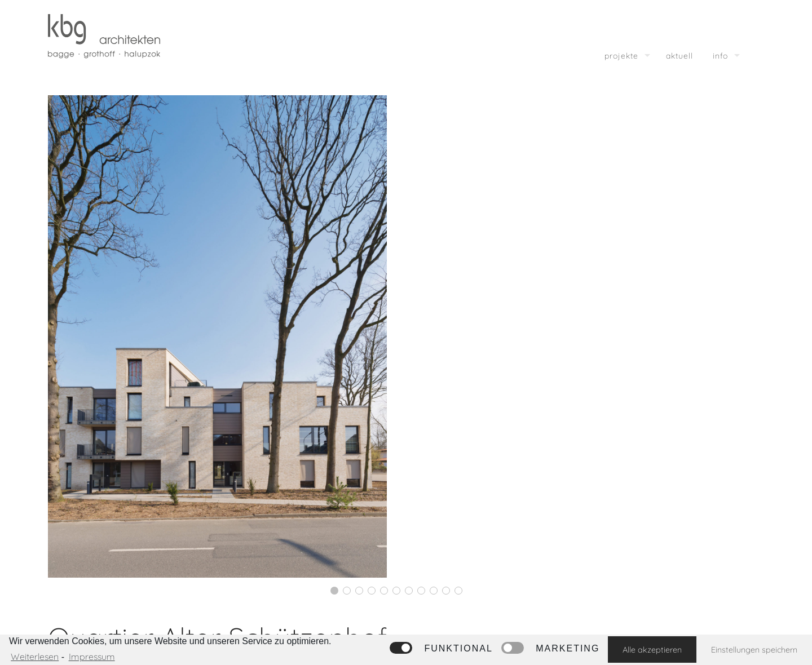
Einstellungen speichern (754, 650)
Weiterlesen (35, 657)
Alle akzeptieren (652, 650)
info (720, 56)
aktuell (679, 56)
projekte (621, 56)
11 (458, 591)
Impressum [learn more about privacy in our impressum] (92, 657)
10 (446, 591)
